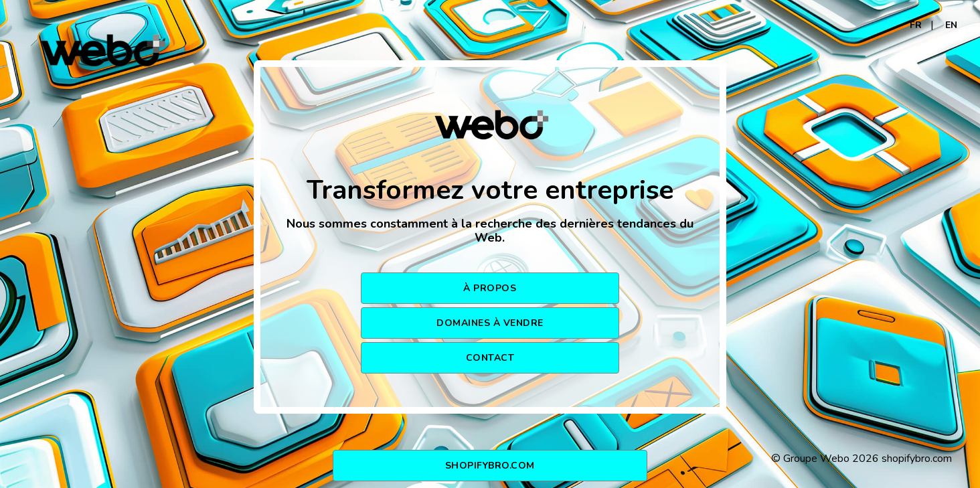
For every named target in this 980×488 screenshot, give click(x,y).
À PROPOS (490, 288)
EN (951, 25)
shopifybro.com (490, 466)
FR (916, 25)
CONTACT (490, 358)
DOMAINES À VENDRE (490, 323)
